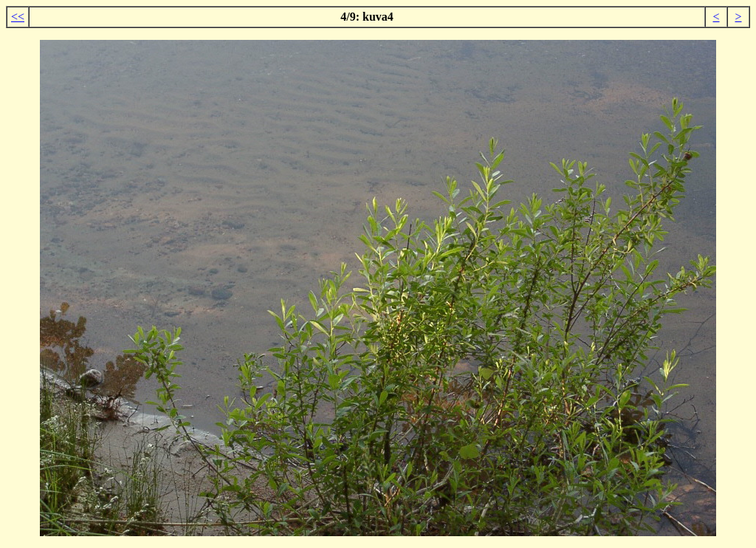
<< (18, 17)
